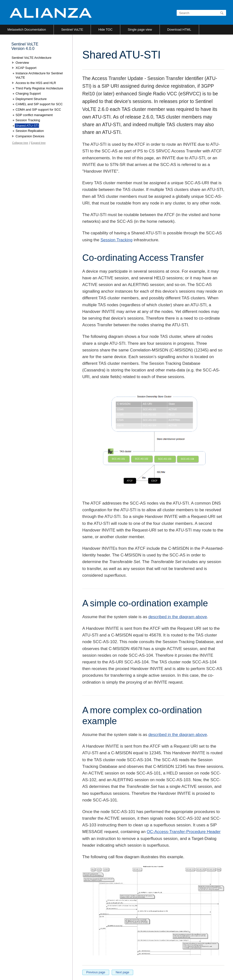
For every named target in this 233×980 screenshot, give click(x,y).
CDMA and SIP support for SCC (38, 110)
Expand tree (38, 143)
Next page (122, 972)
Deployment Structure (31, 99)
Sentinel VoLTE (72, 30)
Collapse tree (20, 143)
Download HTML (179, 30)
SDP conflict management (34, 115)
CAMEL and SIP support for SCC (39, 104)
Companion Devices (30, 136)
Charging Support (28, 93)
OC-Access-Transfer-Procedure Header (184, 832)
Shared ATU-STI (27, 126)
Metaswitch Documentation (27, 30)
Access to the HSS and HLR (36, 83)
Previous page (96, 972)
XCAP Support (26, 68)
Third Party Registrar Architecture (39, 88)
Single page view (140, 30)
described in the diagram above (178, 617)
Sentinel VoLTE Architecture (32, 58)
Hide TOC (105, 30)
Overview (22, 63)
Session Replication (30, 131)
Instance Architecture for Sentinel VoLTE (39, 75)
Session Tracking (116, 240)
